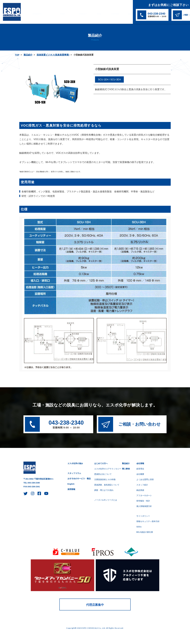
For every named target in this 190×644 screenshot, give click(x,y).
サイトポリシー (143, 516)
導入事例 (84, 12)
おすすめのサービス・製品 (79, 479)
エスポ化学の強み (35, 12)
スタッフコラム (74, 473)
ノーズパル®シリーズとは (106, 500)
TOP (17, 55)
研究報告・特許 (143, 501)
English (71, 484)
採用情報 (71, 489)
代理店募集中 (95, 605)
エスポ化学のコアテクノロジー (108, 469)
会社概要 (140, 474)
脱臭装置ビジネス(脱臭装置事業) (53, 55)
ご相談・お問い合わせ (139, 424)
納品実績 (140, 490)
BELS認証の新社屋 (145, 532)
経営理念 (140, 469)
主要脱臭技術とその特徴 (105, 479)
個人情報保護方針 (144, 506)
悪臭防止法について (103, 474)
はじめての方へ (55, 12)
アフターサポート (144, 496)
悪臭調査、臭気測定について (107, 485)
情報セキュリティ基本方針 (148, 521)
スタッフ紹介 (142, 485)
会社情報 (97, 12)
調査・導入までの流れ (104, 490)
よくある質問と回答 (145, 479)
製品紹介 (71, 12)
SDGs (108, 12)
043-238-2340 (66, 425)
